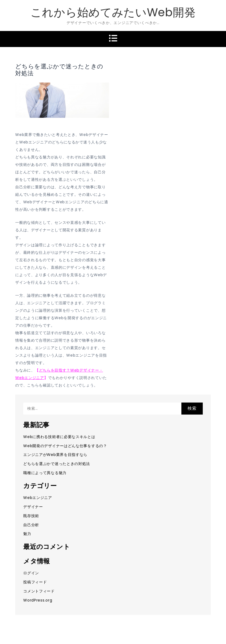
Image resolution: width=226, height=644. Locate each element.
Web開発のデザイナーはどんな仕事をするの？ (65, 446)
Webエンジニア (38, 498)
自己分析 (31, 525)
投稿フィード (35, 582)
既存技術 (31, 516)
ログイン (31, 573)
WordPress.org (38, 600)
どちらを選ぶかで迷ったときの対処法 (57, 464)
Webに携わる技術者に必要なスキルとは (59, 437)
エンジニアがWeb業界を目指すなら (55, 455)
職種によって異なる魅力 (45, 473)
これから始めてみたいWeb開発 (113, 12)
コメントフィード (39, 591)
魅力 (27, 534)
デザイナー (33, 507)
